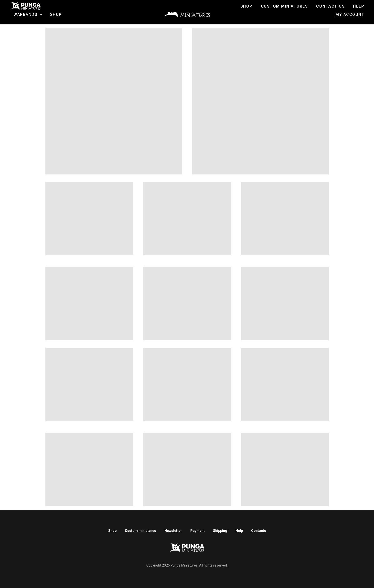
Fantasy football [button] (32, 10)
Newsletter (173, 531)
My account (350, 15)
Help (239, 531)
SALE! (71, 10)
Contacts (259, 531)
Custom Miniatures (302, 10)
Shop (56, 15)
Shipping (220, 531)
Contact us (347, 10)
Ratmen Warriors (106, 10)
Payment (198, 531)
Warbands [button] (26, 15)
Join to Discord (251, 10)
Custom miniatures (140, 531)
